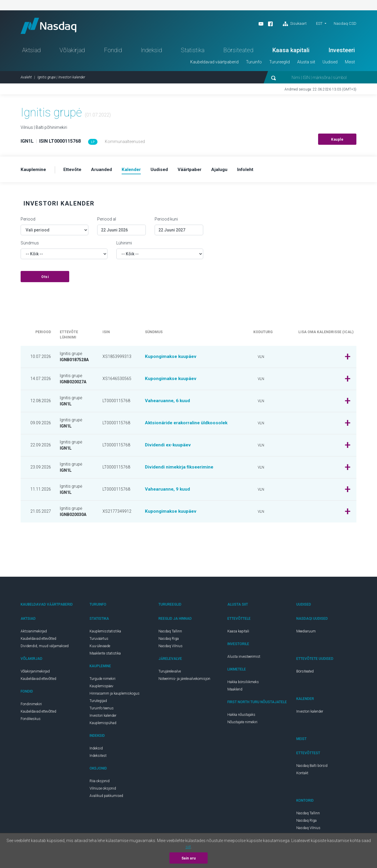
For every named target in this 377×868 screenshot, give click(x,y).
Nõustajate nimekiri (242, 724)
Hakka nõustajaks (241, 716)
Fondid (113, 52)
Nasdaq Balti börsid (312, 767)
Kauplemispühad (103, 725)
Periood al (107, 221)
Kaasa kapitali (291, 52)
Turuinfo (254, 64)
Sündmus (30, 245)
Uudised (330, 64)
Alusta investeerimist (244, 658)
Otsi (45, 279)
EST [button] (319, 23)
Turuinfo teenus (102, 710)
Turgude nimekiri (102, 680)
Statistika (193, 52)
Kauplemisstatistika (105, 633)
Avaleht (26, 79)
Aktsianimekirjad (34, 633)
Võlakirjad (72, 52)
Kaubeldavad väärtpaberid (214, 64)
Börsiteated (238, 52)
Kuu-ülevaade (100, 648)
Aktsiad (31, 52)
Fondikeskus (31, 721)
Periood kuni (166, 221)
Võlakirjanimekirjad (35, 673)
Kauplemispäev (101, 688)
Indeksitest (98, 757)
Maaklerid (235, 691)
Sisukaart (295, 24)
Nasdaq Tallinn (170, 633)
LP (93, 144)
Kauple (337, 141)
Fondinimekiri (31, 706)
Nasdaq (52, 27)
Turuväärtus (99, 640)
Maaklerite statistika (105, 655)
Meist (350, 64)
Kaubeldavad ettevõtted (38, 640)
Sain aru (189, 858)
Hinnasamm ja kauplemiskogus (115, 695)
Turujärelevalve (170, 673)
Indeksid (151, 52)
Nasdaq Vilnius (171, 648)
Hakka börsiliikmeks (243, 684)
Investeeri (342, 52)
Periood (28, 221)
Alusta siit (306, 64)
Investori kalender (103, 717)
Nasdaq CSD (345, 23)
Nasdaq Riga (169, 640)
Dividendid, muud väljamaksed (45, 648)
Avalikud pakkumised (106, 798)
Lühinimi (124, 245)
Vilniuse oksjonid (103, 790)
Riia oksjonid (100, 783)
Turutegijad (98, 703)
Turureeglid (280, 64)
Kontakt (302, 775)
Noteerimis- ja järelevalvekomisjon (184, 680)
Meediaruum (306, 633)
